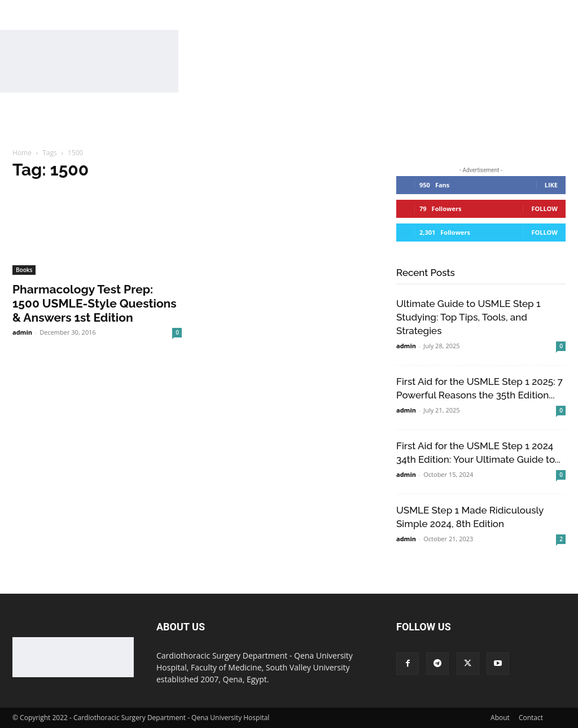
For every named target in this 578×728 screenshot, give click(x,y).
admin (22, 332)
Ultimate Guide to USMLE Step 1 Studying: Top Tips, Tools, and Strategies (468, 317)
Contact (531, 718)
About (500, 718)
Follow (544, 209)
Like (551, 185)
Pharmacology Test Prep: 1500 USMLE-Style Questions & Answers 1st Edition (95, 303)
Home (22, 153)
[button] (545, 122)
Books (24, 270)
